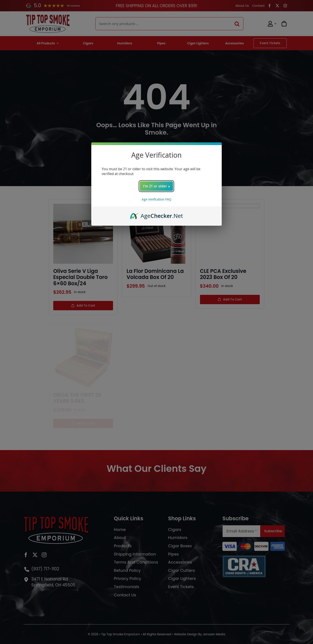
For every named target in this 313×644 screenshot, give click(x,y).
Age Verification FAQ (156, 199)
